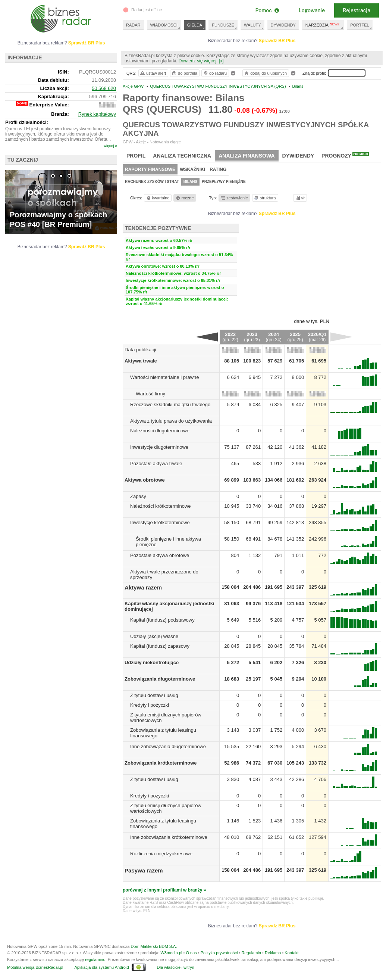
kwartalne (158, 198)
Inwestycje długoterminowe (159, 447)
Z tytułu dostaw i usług (154, 695)
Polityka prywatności (219, 953)
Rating (218, 169)
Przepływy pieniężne (224, 182)
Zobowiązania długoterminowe (160, 679)
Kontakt (291, 953)
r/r (299, 198)
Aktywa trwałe (141, 361)
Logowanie (312, 10)
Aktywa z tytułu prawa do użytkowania (171, 421)
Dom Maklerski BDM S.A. (154, 946)
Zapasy (138, 496)
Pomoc (267, 10)
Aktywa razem (143, 587)
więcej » (110, 146)
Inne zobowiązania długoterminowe (168, 746)
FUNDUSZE (223, 25)
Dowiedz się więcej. (198, 61)
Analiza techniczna (182, 156)
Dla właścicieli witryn (176, 967)
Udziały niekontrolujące (152, 662)
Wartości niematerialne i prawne (164, 377)
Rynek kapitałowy (97, 114)
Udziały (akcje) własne (154, 636)
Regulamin (251, 953)
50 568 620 (104, 88)
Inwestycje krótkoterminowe (160, 522)
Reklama (273, 953)
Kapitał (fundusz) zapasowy (160, 646)
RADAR (133, 25)
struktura (265, 198)
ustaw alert (153, 73)
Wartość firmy (150, 394)
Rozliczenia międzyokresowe (161, 854)
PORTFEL (360, 25)
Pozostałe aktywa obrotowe (160, 555)
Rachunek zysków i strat (152, 182)
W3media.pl (171, 953)
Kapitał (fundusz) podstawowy (162, 620)
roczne (184, 198)
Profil (136, 156)
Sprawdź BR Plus (277, 41)
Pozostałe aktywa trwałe (156, 463)
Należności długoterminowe (160, 431)
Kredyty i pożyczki (150, 705)
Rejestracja (357, 10)
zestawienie (234, 198)
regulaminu (95, 959)
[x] (221, 61)
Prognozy (345, 155)
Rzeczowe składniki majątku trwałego (170, 405)
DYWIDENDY (283, 25)
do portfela (184, 73)
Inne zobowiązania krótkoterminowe (169, 837)
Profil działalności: (27, 122)
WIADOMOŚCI (164, 25)
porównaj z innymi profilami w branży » (164, 890)
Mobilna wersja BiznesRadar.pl (35, 967)
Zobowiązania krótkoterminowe (161, 763)
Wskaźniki (192, 169)
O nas (191, 953)
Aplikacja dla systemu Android (101, 967)
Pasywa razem (144, 870)
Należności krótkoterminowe (161, 506)
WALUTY (252, 25)
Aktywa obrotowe (145, 480)
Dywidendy (298, 156)
